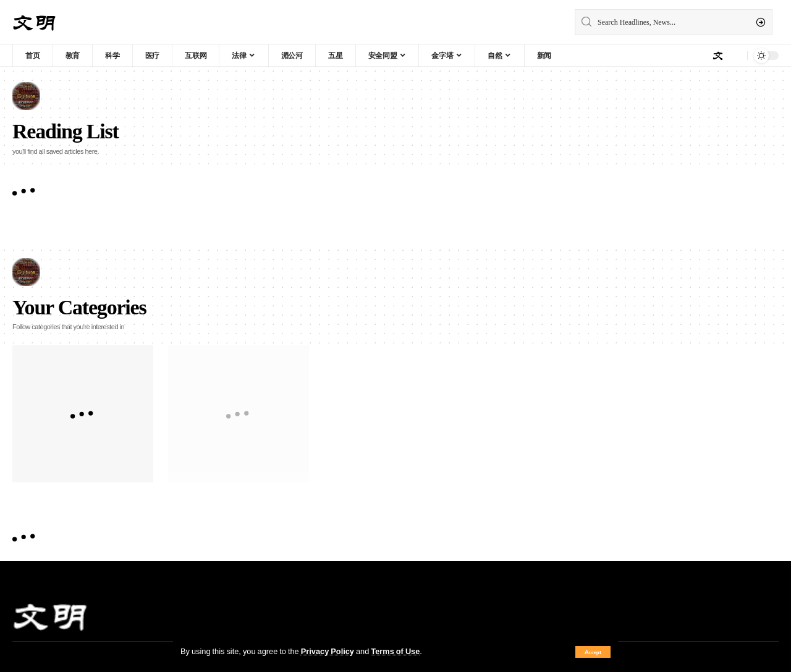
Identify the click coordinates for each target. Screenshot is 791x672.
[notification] (735, 56)
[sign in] (717, 56)
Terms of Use (395, 651)
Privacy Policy (328, 651)
